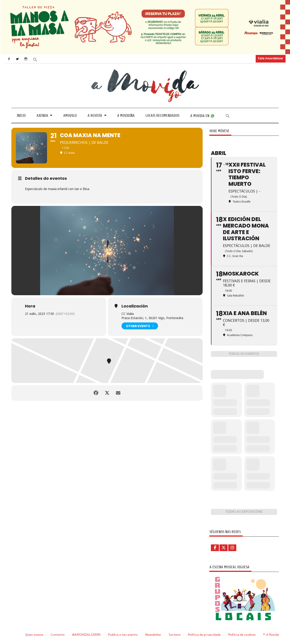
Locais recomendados (162, 116)
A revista (95, 116)
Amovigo (70, 116)
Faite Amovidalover (270, 58)
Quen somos (34, 635)
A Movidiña (126, 116)
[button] (35, 59)
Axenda (42, 116)
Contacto (58, 635)
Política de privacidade (204, 635)
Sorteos (175, 635)
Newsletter (153, 635)
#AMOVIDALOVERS (86, 635)
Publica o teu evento (123, 635)
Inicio (21, 116)
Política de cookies (242, 635)
